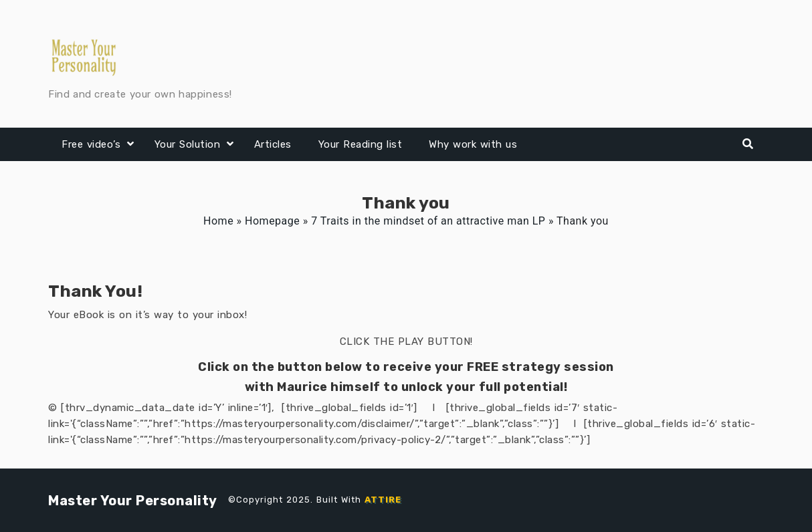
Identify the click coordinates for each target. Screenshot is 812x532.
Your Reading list (361, 144)
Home (218, 221)
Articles (273, 144)
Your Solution (188, 144)
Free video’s (91, 144)
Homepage (272, 221)
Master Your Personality (133, 501)
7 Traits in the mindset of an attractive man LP (428, 221)
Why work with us (473, 144)
